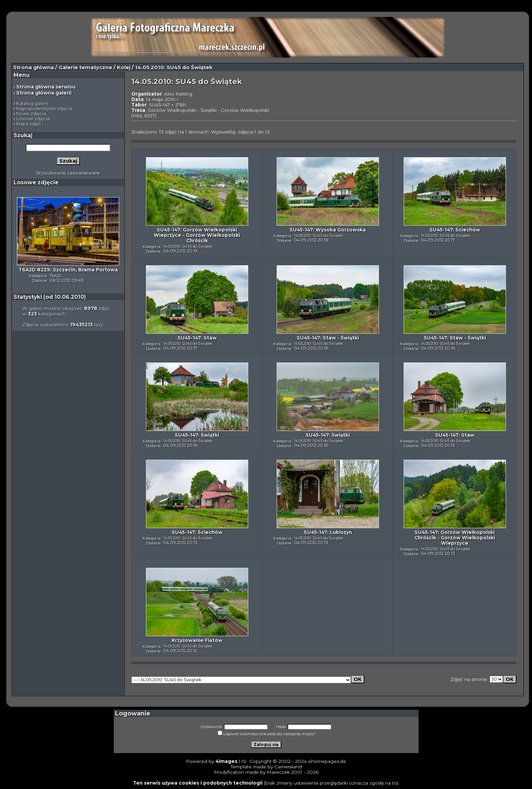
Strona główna (34, 67)
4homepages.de (327, 761)
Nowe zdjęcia (31, 114)
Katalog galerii (32, 103)
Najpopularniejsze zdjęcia (44, 109)
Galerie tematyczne (85, 67)
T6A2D (55, 276)
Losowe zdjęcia (33, 119)
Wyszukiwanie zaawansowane (68, 173)
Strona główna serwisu (46, 87)
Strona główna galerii (44, 93)
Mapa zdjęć (29, 124)
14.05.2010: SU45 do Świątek (188, 246)
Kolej (124, 67)
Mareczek (278, 772)
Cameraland (288, 767)
